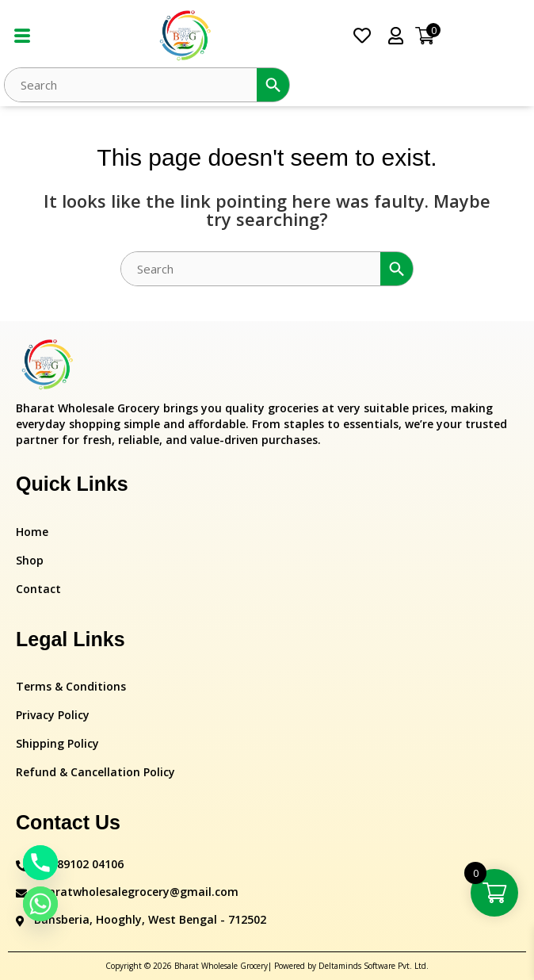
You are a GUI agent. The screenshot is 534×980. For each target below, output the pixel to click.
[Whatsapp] (40, 904)
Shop (30, 560)
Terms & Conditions (71, 686)
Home (32, 532)
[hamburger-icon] (22, 36)
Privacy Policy (53, 715)
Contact (38, 589)
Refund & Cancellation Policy (95, 772)
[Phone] (40, 863)
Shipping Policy (57, 743)
